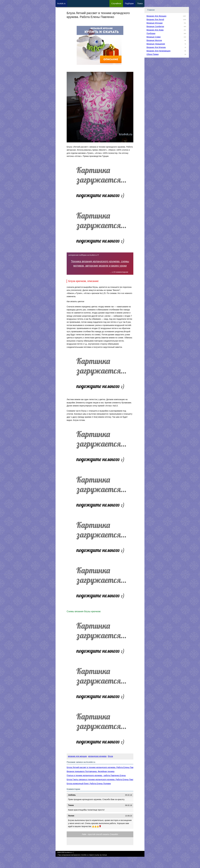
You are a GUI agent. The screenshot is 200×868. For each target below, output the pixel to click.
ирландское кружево (97, 756)
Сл (116, 3)
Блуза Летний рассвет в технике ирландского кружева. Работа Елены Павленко (103, 767)
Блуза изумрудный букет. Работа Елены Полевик (89, 784)
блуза (110, 756)
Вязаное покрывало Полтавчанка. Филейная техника (91, 771)
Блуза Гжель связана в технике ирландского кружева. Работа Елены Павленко (102, 779)
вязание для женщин (77, 756)
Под (129, 3)
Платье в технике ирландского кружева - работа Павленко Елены (96, 775)
